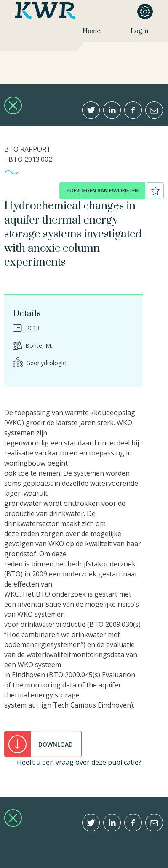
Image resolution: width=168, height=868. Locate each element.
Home (91, 31)
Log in (140, 31)
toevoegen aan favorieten (102, 191)
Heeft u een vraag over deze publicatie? (79, 762)
